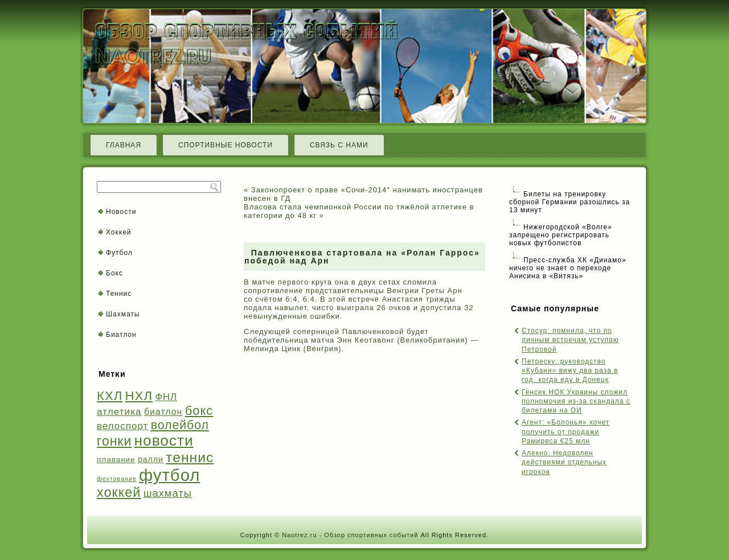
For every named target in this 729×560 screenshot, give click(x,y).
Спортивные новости (226, 145)
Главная (124, 145)
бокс (199, 411)
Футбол (119, 253)
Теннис (119, 294)
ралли (151, 459)
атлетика (119, 411)
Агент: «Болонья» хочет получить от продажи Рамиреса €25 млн (566, 432)
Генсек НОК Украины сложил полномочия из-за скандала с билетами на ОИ (576, 402)
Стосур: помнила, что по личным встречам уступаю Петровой (570, 340)
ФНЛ (166, 397)
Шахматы (123, 314)
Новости (121, 212)
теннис (190, 457)
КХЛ (110, 396)
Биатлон (121, 335)
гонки (114, 441)
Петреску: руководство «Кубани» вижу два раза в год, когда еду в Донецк (570, 371)
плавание (116, 460)
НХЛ (139, 396)
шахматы (168, 493)
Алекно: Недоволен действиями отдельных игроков (564, 462)
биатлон (163, 412)
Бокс (114, 273)
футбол (169, 475)
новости (164, 440)
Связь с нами (339, 145)
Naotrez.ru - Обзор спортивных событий (350, 535)
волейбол (180, 425)
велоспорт (122, 426)
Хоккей (119, 232)
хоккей (119, 492)
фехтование (117, 479)
